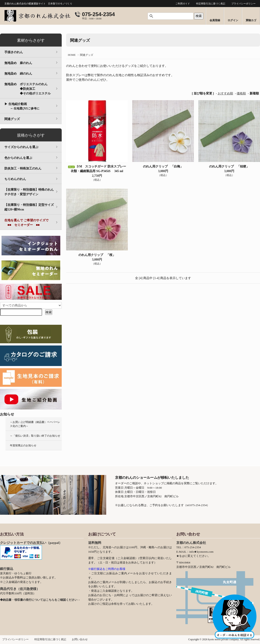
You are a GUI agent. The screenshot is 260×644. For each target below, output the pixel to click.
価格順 (241, 93)
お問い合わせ (80, 639)
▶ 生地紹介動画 (22, 106)
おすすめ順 (225, 93)
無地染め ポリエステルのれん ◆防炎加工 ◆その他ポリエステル (33, 89)
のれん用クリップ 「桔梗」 (229, 166)
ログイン (233, 20)
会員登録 (215, 20)
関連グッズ (87, 55)
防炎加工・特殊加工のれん (23, 168)
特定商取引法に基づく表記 (211, 4)
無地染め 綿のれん (18, 74)
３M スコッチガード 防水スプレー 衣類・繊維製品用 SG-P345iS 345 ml (97, 169)
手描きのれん (14, 52)
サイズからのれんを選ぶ (21, 147)
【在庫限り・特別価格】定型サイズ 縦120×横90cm (32, 207)
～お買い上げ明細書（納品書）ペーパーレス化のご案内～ (35, 424)
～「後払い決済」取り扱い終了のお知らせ (35, 436)
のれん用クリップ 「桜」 (97, 255)
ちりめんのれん (15, 179)
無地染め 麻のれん (18, 63)
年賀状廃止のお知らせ (23, 445)
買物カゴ (251, 20)
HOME (72, 55)
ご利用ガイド (183, 4)
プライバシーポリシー (243, 4)
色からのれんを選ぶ (18, 158)
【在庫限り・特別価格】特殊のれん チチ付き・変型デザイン (32, 192)
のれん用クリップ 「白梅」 (163, 166)
